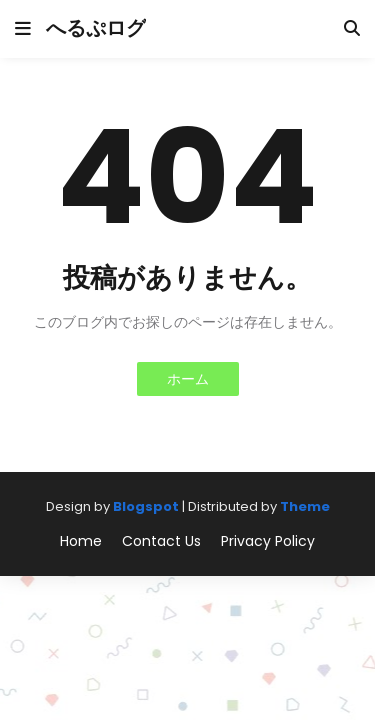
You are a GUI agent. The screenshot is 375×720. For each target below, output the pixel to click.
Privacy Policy (268, 541)
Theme (305, 506)
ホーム (188, 379)
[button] (23, 29)
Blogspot (146, 506)
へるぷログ (96, 28)
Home (81, 541)
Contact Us (161, 541)
